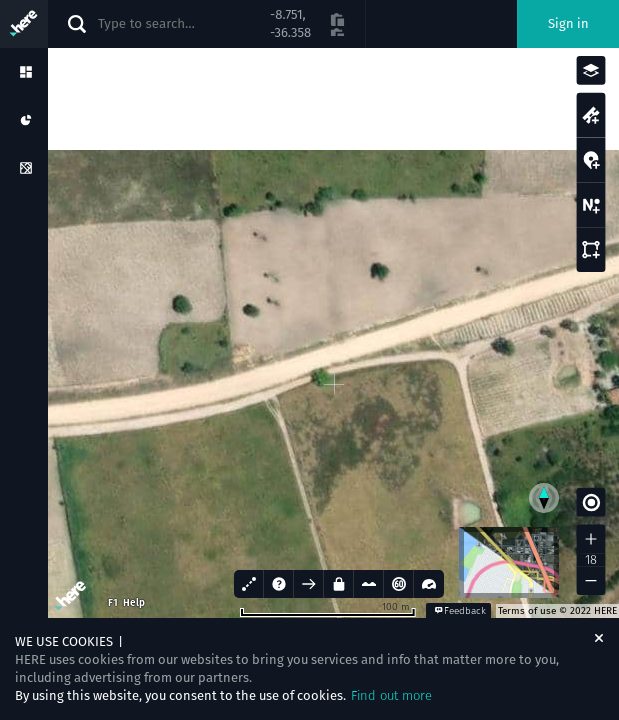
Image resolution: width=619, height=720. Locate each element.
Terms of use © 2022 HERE (557, 611)
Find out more (391, 695)
